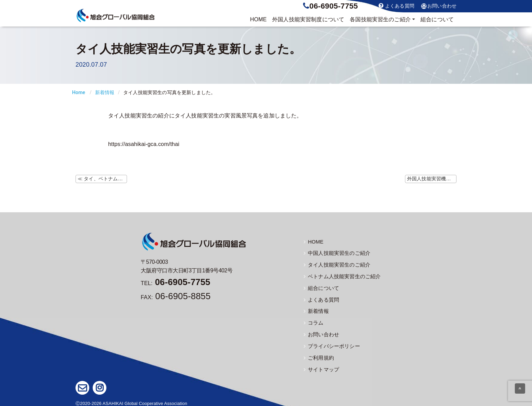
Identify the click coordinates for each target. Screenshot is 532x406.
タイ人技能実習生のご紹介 (335, 264)
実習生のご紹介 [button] (380, 20)
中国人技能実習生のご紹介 (335, 253)
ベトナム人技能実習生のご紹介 (340, 276)
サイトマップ (320, 366)
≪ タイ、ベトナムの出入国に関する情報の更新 (102, 179)
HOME (258, 19)
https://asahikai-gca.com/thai (144, 144)
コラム (313, 321)
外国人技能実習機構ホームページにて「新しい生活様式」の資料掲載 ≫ (432, 179)
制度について (308, 20)
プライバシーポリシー (330, 344)
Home (79, 92)
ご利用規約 (318, 355)
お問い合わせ (439, 6)
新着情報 (105, 92)
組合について (437, 19)
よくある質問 (396, 6)
